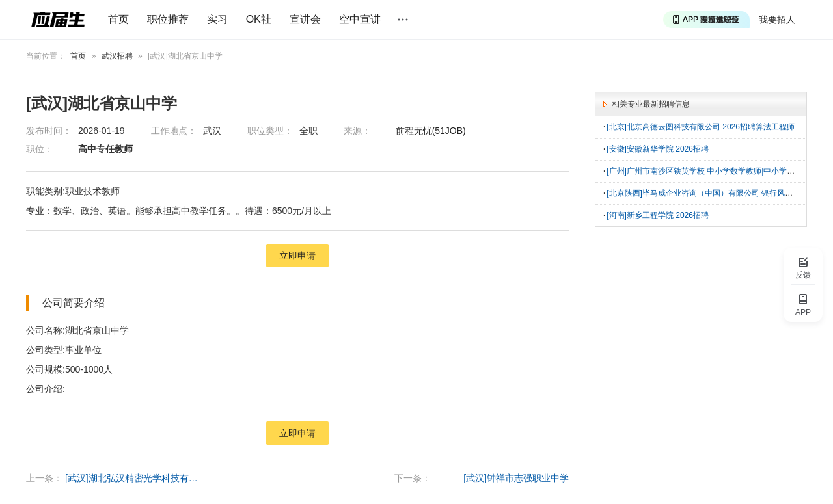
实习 (217, 19)
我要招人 (777, 20)
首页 (118, 19)
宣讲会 (305, 19)
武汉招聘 (117, 56)
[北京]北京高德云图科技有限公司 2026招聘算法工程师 (701, 127)
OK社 (259, 19)
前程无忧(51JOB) (431, 131)
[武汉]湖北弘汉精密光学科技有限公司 (133, 478)
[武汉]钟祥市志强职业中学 (516, 478)
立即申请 (297, 256)
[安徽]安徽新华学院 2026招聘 (658, 148)
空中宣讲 (360, 19)
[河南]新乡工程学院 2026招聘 (658, 213)
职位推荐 (168, 19)
